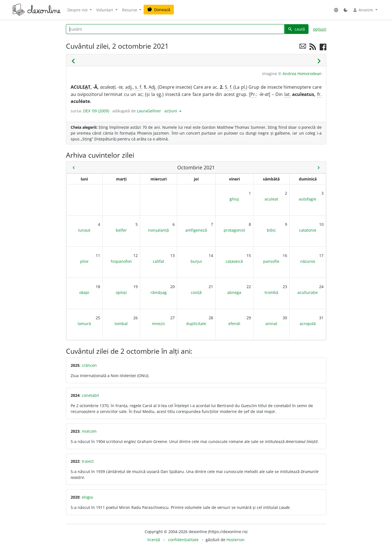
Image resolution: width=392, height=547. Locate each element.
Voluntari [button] (105, 10)
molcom (89, 431)
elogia (87, 497)
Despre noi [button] (78, 10)
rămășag (159, 292)
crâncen (89, 365)
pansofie (271, 261)
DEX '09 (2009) (96, 111)
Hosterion (236, 540)
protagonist (234, 230)
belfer (121, 230)
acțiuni (171, 111)
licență (154, 540)
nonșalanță (158, 230)
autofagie (308, 199)
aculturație (308, 292)
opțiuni (320, 29)
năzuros (308, 261)
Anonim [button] (363, 10)
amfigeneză (196, 230)
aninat (271, 324)
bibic (271, 230)
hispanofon (121, 261)
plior (84, 261)
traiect (88, 461)
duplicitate (196, 324)
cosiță (196, 292)
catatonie (308, 230)
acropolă (308, 324)
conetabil (90, 395)
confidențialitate (183, 540)
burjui (196, 261)
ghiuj (234, 199)
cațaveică (234, 261)
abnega (234, 292)
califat (158, 261)
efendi (234, 324)
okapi (84, 292)
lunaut (84, 230)
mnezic (159, 324)
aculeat (271, 199)
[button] (336, 10)
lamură (84, 324)
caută (296, 29)
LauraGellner (149, 111)
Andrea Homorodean (302, 74)
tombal (121, 324)
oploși (121, 292)
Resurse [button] (130, 10)
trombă (271, 292)
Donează (159, 10)
